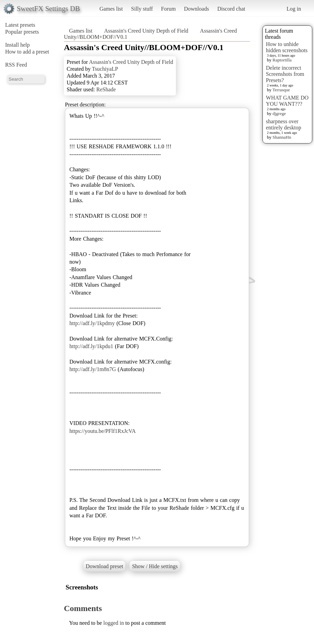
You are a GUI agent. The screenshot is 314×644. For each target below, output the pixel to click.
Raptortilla (282, 60)
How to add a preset (27, 52)
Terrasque (281, 90)
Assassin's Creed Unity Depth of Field (146, 31)
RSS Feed (16, 65)
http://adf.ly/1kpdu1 (91, 346)
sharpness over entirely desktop (284, 124)
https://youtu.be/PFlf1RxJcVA (103, 431)
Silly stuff (142, 9)
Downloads (196, 9)
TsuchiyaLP (105, 69)
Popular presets (22, 32)
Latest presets (20, 25)
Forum (169, 9)
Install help (18, 45)
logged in (114, 623)
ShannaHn (282, 137)
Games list (111, 9)
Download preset (105, 566)
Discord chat (231, 9)
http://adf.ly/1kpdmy (92, 323)
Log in (294, 9)
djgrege (279, 113)
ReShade (106, 89)
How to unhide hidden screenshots (287, 47)
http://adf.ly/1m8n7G (93, 369)
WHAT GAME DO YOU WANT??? (287, 101)
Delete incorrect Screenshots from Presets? (285, 74)
